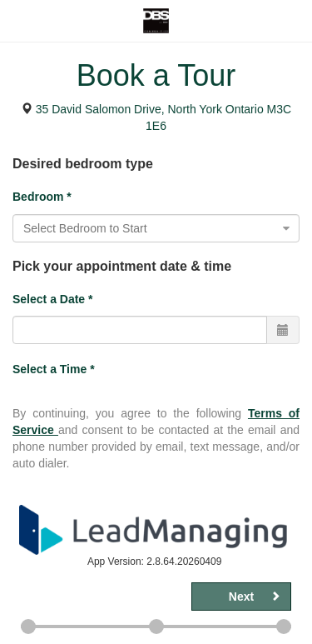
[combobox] (156, 228)
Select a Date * (53, 299)
